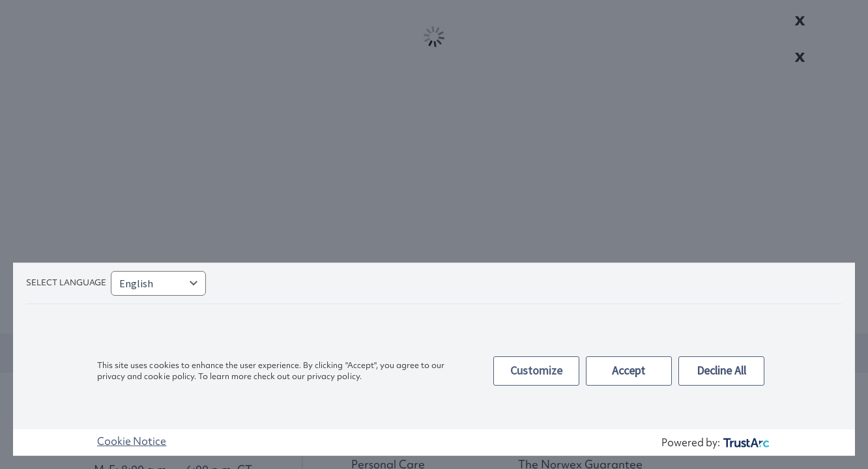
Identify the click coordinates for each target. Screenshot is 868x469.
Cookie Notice (132, 441)
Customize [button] (536, 370)
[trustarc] (745, 443)
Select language (66, 282)
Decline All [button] (721, 370)
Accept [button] (629, 370)
